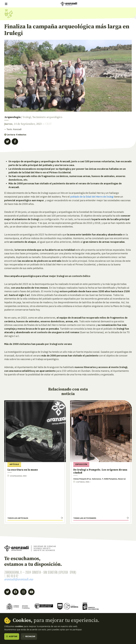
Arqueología (12, 117)
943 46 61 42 (13, 576)
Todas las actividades (85, 518)
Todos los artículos (18, 518)
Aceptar (12, 636)
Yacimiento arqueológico (47, 117)
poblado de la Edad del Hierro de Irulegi (92, 197)
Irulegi (27, 117)
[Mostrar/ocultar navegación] (6, 4)
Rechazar (29, 636)
